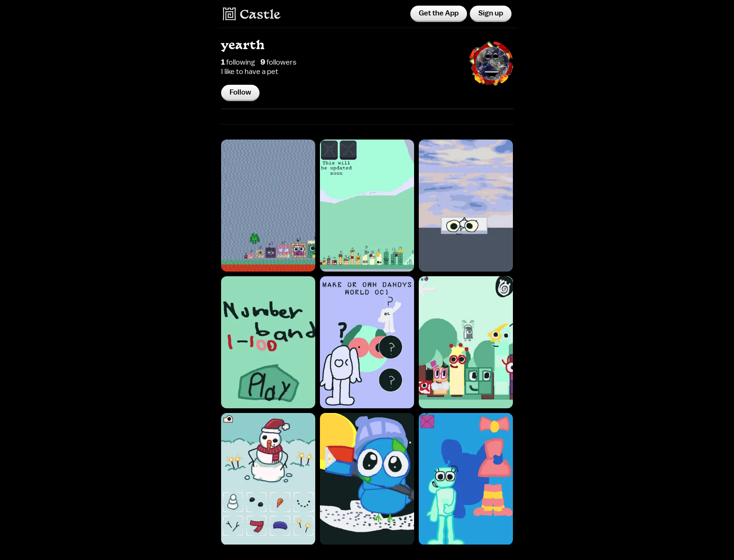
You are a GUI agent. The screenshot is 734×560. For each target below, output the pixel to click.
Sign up (491, 13)
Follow (240, 92)
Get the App (439, 13)
